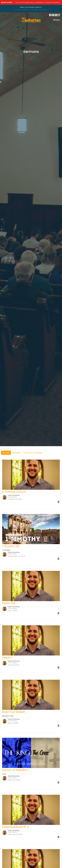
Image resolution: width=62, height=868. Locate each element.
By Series (16, 453)
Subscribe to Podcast (33, 453)
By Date (6, 453)
